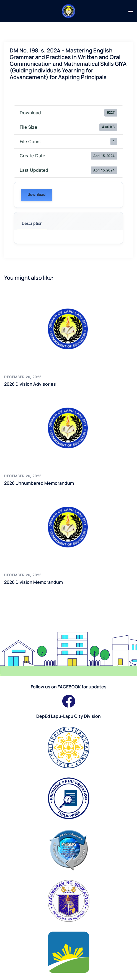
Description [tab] (32, 223)
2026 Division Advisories (30, 384)
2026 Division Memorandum (33, 582)
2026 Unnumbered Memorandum (39, 483)
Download (36, 195)
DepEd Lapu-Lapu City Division (68, 716)
